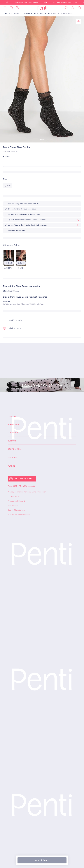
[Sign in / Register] (73, 8)
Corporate (13, 433)
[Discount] (18, 8)
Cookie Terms (14, 496)
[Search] (11, 8)
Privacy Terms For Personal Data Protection (27, 492)
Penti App (12, 457)
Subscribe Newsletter (24, 479)
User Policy (13, 506)
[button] (41, 140)
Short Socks (45, 13)
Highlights (13, 424)
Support (12, 441)
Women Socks (30, 13)
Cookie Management (17, 510)
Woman (17, 13)
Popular (12, 416)
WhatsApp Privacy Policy (19, 515)
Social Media (14, 449)
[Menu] (5, 8)
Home (8, 13)
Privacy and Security (17, 501)
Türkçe (11, 466)
